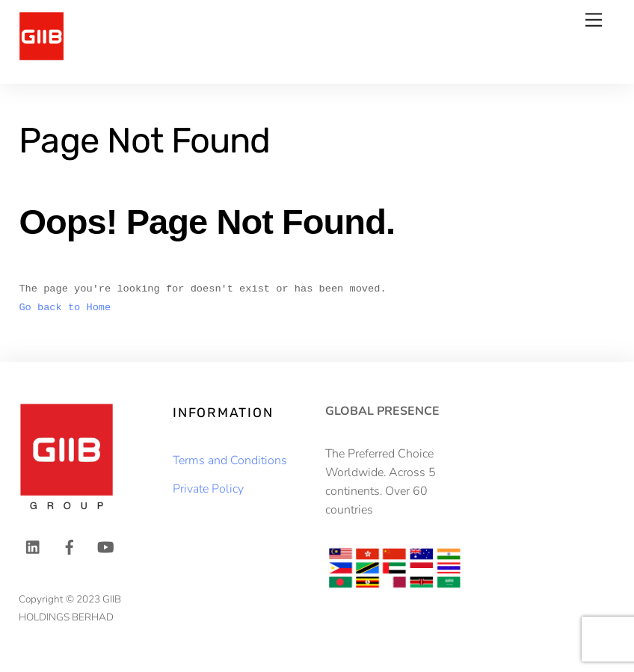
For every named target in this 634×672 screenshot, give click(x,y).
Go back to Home (65, 308)
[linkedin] (34, 546)
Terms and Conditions (230, 460)
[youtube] (105, 546)
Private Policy (208, 489)
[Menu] (594, 21)
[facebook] (70, 546)
